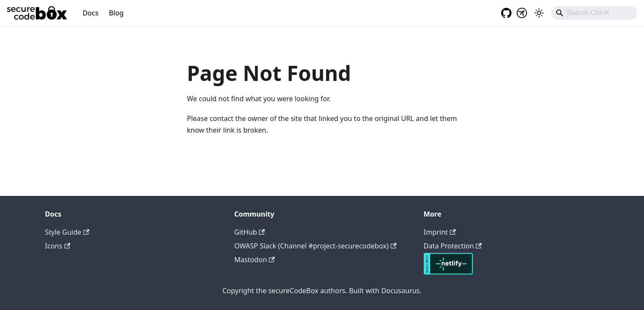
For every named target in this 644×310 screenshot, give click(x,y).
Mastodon (255, 260)
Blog (116, 13)
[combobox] (594, 13)
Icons (58, 246)
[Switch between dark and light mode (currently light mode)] (539, 13)
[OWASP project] (522, 13)
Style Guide (67, 232)
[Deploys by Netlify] (448, 272)
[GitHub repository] (504, 13)
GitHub (250, 232)
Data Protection (453, 246)
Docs (91, 13)
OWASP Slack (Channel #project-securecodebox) (316, 246)
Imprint (440, 232)
